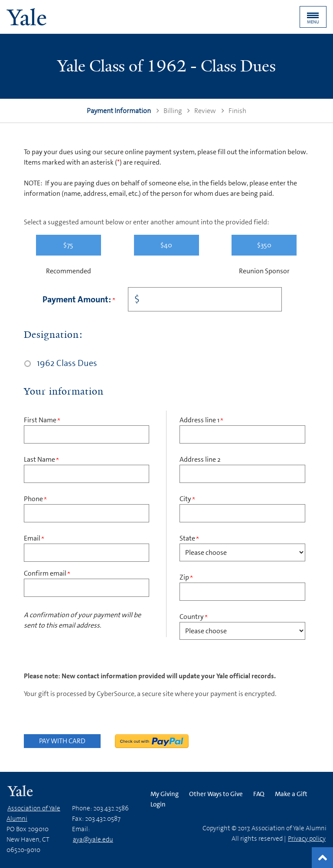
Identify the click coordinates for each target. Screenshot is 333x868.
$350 (264, 245)
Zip (186, 577)
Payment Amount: (79, 299)
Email (34, 538)
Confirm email (47, 573)
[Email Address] (87, 553)
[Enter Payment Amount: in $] (205, 299)
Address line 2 (200, 459)
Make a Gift (291, 794)
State (189, 538)
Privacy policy (307, 839)
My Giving (165, 794)
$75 (68, 245)
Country (193, 617)
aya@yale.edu (93, 839)
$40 (166, 245)
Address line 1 (201, 420)
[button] (313, 17)
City (187, 499)
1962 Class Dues (67, 363)
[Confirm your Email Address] (87, 588)
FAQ (259, 794)
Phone (35, 499)
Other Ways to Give (216, 794)
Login (158, 804)
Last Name (41, 459)
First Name (42, 420)
